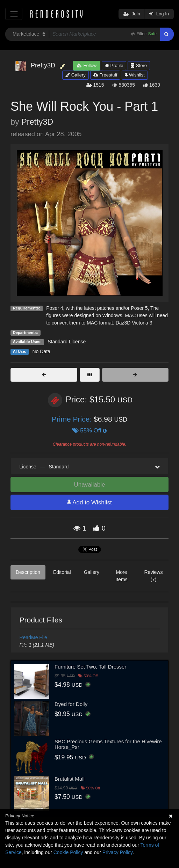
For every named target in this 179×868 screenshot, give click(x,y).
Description (28, 572)
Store (139, 65)
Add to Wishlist (89, 502)
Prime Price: (73, 419)
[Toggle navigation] (14, 14)
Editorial (62, 572)
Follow (87, 65)
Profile (114, 65)
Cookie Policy (68, 852)
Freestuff (105, 75)
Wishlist (135, 75)
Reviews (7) (153, 576)
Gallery (76, 75)
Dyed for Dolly (71, 704)
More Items (121, 576)
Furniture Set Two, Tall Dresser (90, 667)
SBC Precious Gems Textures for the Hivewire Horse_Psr (108, 744)
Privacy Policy (117, 852)
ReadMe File (33, 637)
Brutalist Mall (70, 779)
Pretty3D (37, 122)
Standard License (67, 342)
